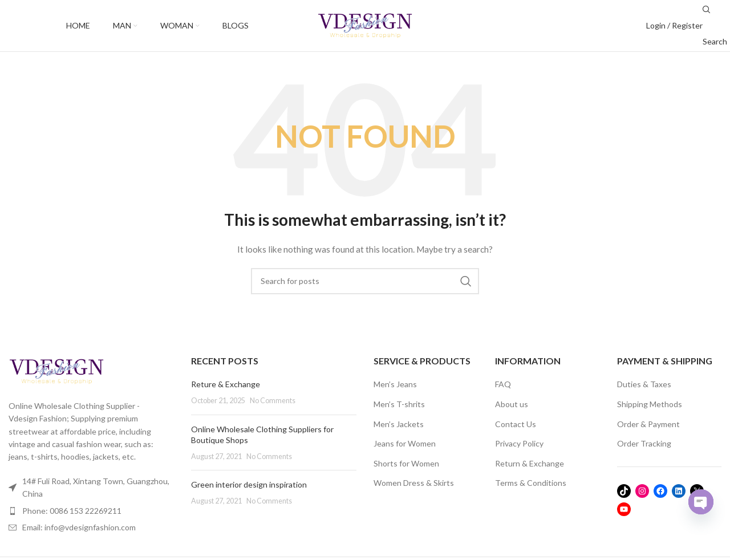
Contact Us (516, 424)
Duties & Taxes (644, 384)
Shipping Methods (650, 404)
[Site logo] (365, 25)
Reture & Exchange (226, 384)
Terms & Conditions (531, 483)
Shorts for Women (406, 463)
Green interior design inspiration (249, 484)
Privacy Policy (519, 443)
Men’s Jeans (395, 384)
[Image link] (56, 370)
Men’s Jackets (399, 424)
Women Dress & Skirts (414, 483)
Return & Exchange (530, 463)
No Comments (273, 401)
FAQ (503, 384)
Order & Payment (648, 424)
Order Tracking (644, 443)
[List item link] (91, 511)
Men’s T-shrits (399, 404)
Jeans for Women (405, 443)
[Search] (365, 281)
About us (512, 404)
